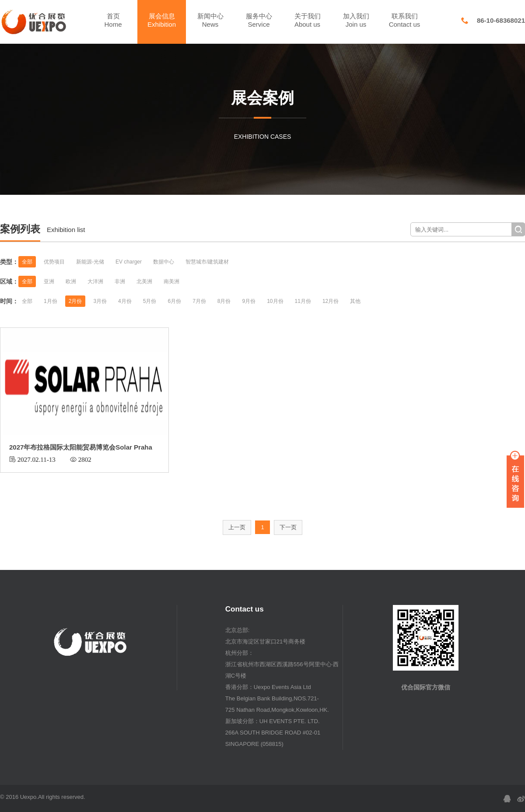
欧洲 (71, 281)
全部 (27, 262)
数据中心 (164, 262)
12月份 (331, 301)
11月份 (303, 301)
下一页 (288, 527)
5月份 (150, 301)
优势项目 (54, 262)
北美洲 (144, 281)
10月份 (275, 301)
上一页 (237, 527)
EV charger (129, 262)
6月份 (174, 301)
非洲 (120, 281)
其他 (355, 301)
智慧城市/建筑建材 (207, 262)
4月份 (125, 301)
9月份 (249, 301)
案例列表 (20, 229)
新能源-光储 (90, 262)
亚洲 (49, 281)
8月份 (224, 301)
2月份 (75, 301)
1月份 (51, 301)
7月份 (199, 301)
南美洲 (171, 281)
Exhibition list (66, 230)
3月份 (100, 301)
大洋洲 (95, 281)
